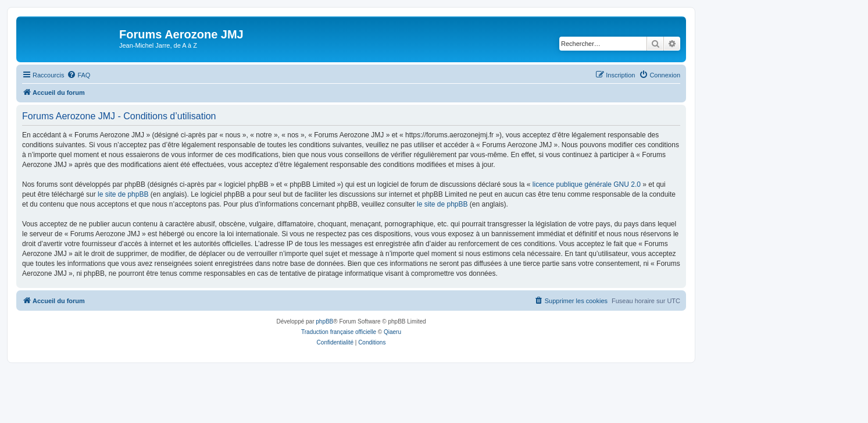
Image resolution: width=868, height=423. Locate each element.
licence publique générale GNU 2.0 (587, 184)
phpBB (324, 321)
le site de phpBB (123, 194)
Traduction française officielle (339, 332)
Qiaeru (392, 332)
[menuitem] (78, 75)
